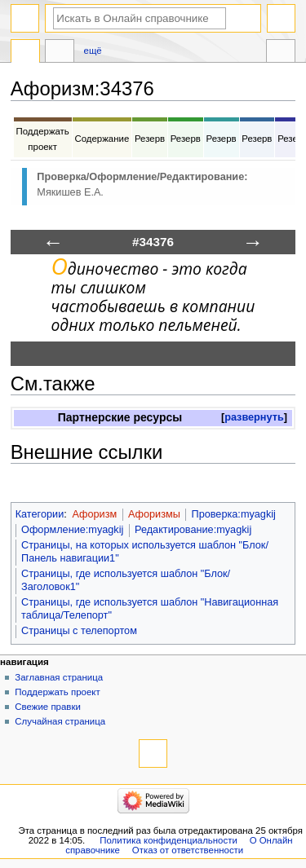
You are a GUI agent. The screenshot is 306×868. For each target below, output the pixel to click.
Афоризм (94, 514)
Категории (40, 514)
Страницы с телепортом (79, 631)
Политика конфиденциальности (169, 840)
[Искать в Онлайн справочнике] (140, 18)
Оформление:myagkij (72, 530)
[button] (254, 418)
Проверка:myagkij (234, 514)
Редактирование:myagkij (193, 530)
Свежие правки (48, 707)
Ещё (93, 51)
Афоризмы (154, 514)
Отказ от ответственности (188, 850)
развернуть (254, 417)
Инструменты (281, 53)
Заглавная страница (59, 677)
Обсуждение (60, 53)
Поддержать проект (57, 692)
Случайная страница (60, 721)
